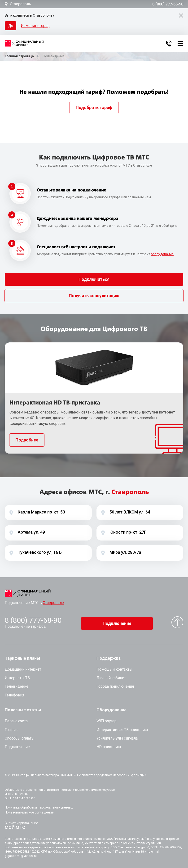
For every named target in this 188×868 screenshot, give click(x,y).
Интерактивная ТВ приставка (122, 728)
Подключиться (94, 279)
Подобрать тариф (94, 107)
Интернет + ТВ (17, 676)
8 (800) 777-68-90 (168, 4)
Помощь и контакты (114, 667)
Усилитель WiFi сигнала (117, 736)
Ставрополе (53, 603)
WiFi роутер (107, 719)
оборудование (162, 254)
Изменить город (35, 26)
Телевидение (17, 684)
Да (11, 26)
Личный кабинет (111, 676)
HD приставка (109, 745)
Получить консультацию (94, 296)
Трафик (11, 728)
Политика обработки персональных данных (39, 805)
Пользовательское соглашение (29, 810)
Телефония (14, 693)
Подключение (117, 621)
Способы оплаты (20, 736)
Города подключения (115, 684)
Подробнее (27, 440)
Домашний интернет (23, 667)
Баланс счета (16, 719)
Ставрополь (20, 4)
